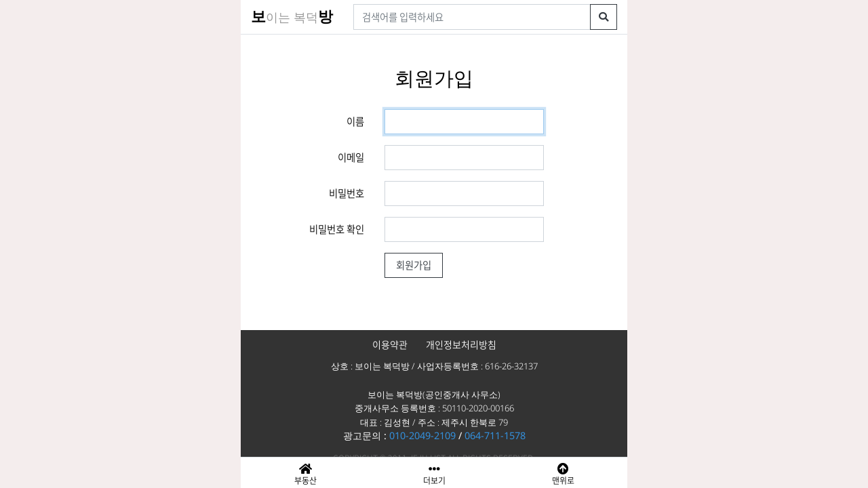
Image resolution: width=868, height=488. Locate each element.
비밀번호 (347, 193)
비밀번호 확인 (337, 229)
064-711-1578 (495, 435)
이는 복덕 (292, 17)
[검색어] (472, 17)
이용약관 (390, 344)
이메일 (351, 157)
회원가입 (414, 265)
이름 (355, 121)
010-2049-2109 (422, 435)
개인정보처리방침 (461, 344)
